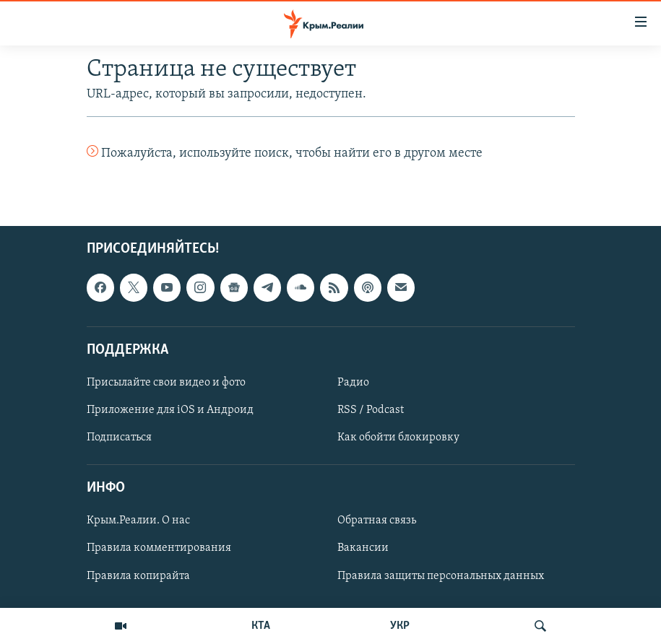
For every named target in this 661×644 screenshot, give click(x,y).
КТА (261, 626)
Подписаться (119, 438)
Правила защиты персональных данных (441, 576)
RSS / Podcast (371, 410)
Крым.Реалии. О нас (138, 521)
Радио (353, 383)
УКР (400, 626)
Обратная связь (377, 521)
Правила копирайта (138, 576)
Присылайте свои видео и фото (166, 383)
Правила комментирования (159, 549)
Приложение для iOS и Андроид (170, 410)
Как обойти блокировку (398, 438)
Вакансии (363, 549)
